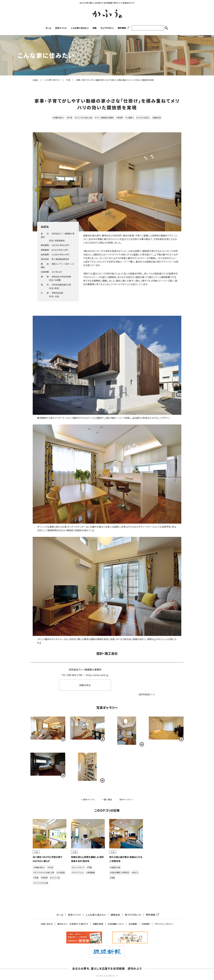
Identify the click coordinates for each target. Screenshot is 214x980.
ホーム (48, 28)
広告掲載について (116, 924)
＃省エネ (135, 872)
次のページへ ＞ (126, 799)
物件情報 (123, 28)
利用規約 (146, 924)
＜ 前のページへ (88, 799)
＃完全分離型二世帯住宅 (119, 872)
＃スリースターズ (78, 867)
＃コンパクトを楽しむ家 (83, 118)
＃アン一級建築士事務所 (104, 118)
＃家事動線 (91, 872)
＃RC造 (69, 118)
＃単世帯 (119, 118)
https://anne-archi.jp (97, 675)
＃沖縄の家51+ (58, 118)
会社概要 (133, 924)
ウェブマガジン (107, 28)
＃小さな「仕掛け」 (143, 118)
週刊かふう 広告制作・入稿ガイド (73, 924)
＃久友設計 (61, 872)
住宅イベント (61, 28)
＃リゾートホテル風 (41, 883)
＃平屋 (36, 878)
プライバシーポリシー (164, 924)
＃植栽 (112, 878)
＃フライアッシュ (78, 872)
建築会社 (115, 915)
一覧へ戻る (107, 799)
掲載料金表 (98, 924)
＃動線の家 (157, 118)
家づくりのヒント (133, 915)
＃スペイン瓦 (55, 878)
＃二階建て (130, 118)
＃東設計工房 (115, 867)
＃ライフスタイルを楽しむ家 (44, 872)
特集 (95, 28)
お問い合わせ (47, 924)
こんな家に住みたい (80, 28)
